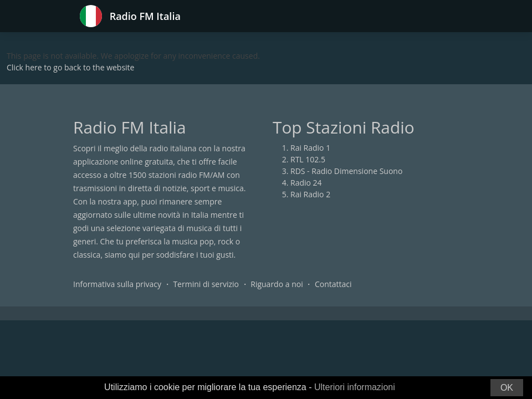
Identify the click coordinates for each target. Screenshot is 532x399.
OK (507, 388)
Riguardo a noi (277, 284)
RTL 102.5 (308, 159)
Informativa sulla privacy (117, 284)
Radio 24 (306, 183)
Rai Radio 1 (310, 148)
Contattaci (333, 284)
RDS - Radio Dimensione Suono (346, 171)
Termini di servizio (206, 284)
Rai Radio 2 (310, 194)
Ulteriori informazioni (355, 387)
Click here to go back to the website (70, 67)
